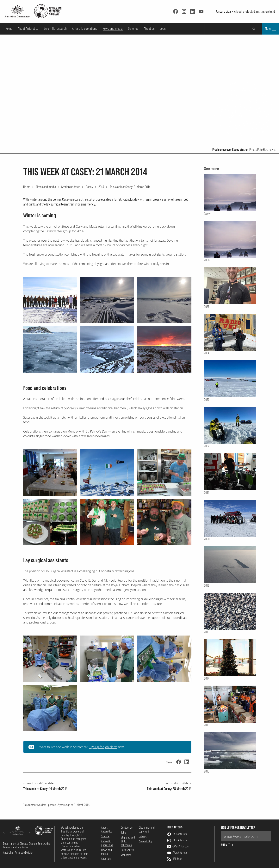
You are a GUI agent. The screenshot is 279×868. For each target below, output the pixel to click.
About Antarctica (28, 28)
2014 (101, 187)
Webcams (126, 855)
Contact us (127, 827)
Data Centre (127, 850)
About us (149, 28)
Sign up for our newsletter (238, 828)
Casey (89, 187)
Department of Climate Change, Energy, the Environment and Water (27, 845)
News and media (113, 28)
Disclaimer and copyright (147, 829)
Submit (227, 845)
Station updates (71, 187)
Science (105, 836)
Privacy (143, 836)
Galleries (133, 28)
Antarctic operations (85, 28)
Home (9, 28)
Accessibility (145, 841)
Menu (271, 29)
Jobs (163, 28)
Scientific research (55, 28)
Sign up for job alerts (103, 747)
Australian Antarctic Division (18, 852)
